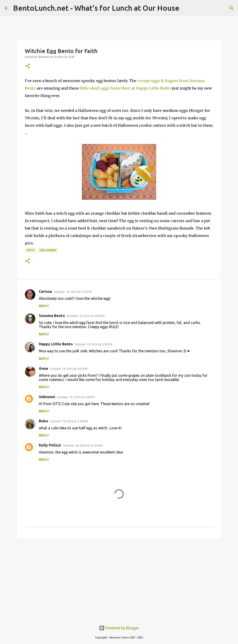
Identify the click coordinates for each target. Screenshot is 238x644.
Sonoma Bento (52, 316)
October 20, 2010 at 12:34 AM (83, 445)
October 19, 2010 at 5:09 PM (76, 397)
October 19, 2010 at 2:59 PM (86, 316)
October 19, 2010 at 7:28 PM (69, 421)
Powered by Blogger (119, 628)
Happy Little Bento (56, 344)
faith (31, 250)
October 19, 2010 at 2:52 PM (73, 292)
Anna (43, 368)
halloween (48, 250)
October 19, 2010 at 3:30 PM (94, 344)
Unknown (47, 397)
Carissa (45, 291)
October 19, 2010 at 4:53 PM (69, 369)
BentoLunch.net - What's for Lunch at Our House (96, 8)
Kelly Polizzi (50, 445)
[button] (28, 66)
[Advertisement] (119, 578)
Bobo (43, 421)
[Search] (231, 8)
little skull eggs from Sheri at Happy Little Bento (126, 88)
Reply (44, 306)
